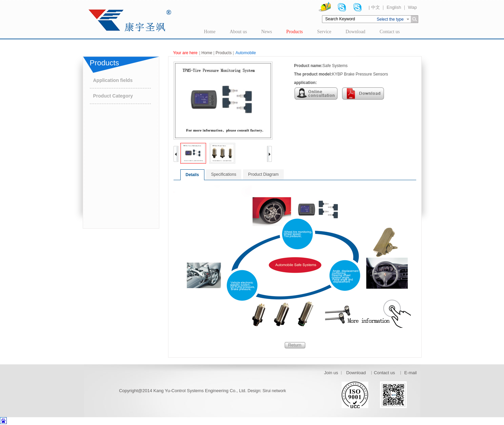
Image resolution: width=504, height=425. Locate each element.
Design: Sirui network (267, 391)
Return (295, 345)
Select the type (390, 19)
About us (238, 32)
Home (210, 32)
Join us (331, 373)
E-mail (411, 373)
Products (295, 32)
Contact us (390, 32)
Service (324, 32)
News (267, 32)
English (394, 7)
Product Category (113, 96)
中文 (376, 7)
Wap (412, 7)
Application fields (113, 80)
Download (356, 32)
